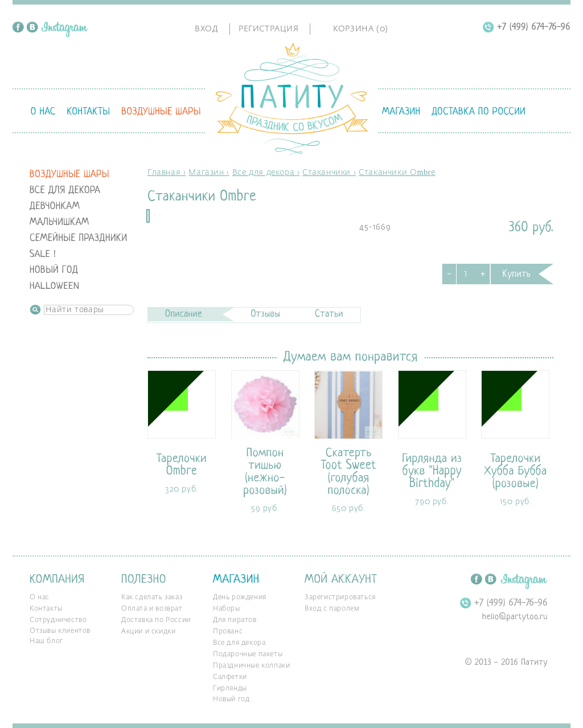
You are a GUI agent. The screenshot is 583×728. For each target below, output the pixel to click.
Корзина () (361, 29)
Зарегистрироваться (340, 598)
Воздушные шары (161, 112)
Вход (206, 29)
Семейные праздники (79, 238)
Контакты (88, 112)
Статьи (329, 314)
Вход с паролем (332, 609)
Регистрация (269, 29)
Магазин (401, 112)
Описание (184, 314)
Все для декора (65, 191)
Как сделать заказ (152, 598)
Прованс (228, 632)
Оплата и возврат (152, 609)
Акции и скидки (148, 632)
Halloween (55, 286)
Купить (516, 275)
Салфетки (230, 677)
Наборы (227, 609)
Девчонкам (55, 206)
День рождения (240, 598)
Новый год (54, 270)
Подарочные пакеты (248, 655)
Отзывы (265, 314)
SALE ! (43, 254)
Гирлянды (230, 689)
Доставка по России (479, 112)
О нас (43, 112)
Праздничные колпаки (251, 666)
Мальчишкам (59, 222)
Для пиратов (235, 620)
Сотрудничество (58, 620)
